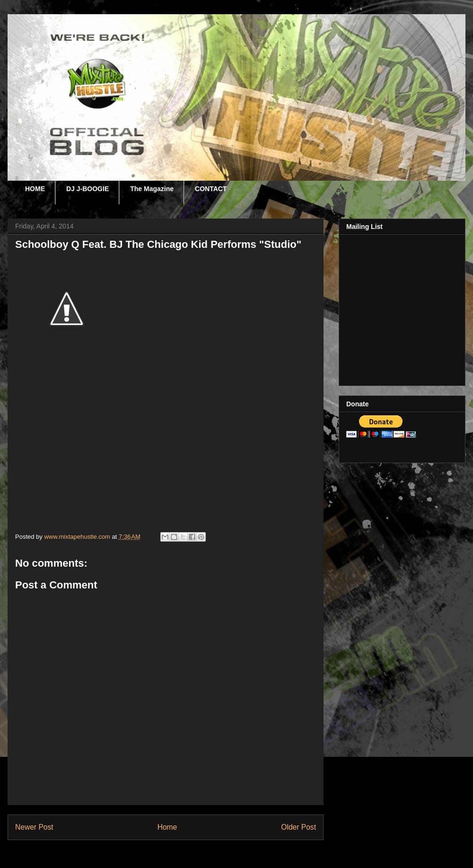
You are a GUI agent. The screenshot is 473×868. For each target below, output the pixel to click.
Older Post (298, 827)
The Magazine (152, 189)
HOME (35, 189)
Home (167, 827)
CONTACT (211, 189)
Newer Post (34, 827)
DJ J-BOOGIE (88, 189)
